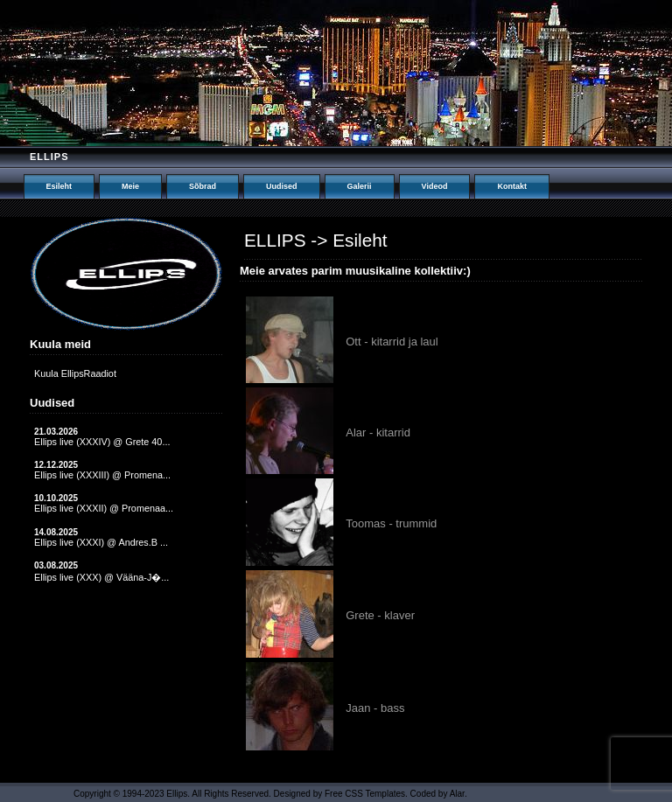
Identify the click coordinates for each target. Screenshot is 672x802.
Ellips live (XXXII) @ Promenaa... (104, 508)
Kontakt (512, 186)
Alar (457, 794)
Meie (130, 186)
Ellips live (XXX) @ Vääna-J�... (101, 577)
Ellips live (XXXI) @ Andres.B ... (101, 542)
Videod (435, 186)
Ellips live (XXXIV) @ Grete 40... (102, 442)
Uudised (282, 186)
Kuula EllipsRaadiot (75, 373)
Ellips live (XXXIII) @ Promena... (102, 475)
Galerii (360, 186)
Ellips (49, 157)
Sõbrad (203, 186)
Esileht (59, 186)
